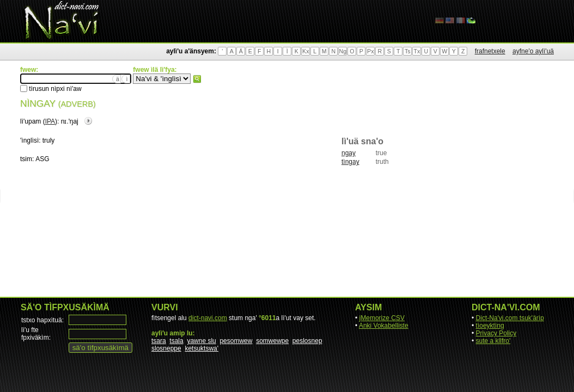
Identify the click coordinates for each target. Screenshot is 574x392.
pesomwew (236, 341)
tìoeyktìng (490, 326)
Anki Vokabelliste (384, 326)
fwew (197, 79)
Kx (306, 51)
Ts (408, 51)
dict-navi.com (208, 318)
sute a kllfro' (493, 341)
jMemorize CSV (382, 318)
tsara (159, 341)
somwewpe (272, 341)
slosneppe (166, 348)
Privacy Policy (496, 333)
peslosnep (307, 341)
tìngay (350, 162)
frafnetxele (490, 51)
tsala (176, 341)
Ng (343, 51)
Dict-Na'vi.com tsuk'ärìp (510, 318)
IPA (50, 121)
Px (370, 51)
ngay (349, 153)
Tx (417, 51)
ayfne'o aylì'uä (533, 51)
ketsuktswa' (201, 348)
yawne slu (201, 341)
